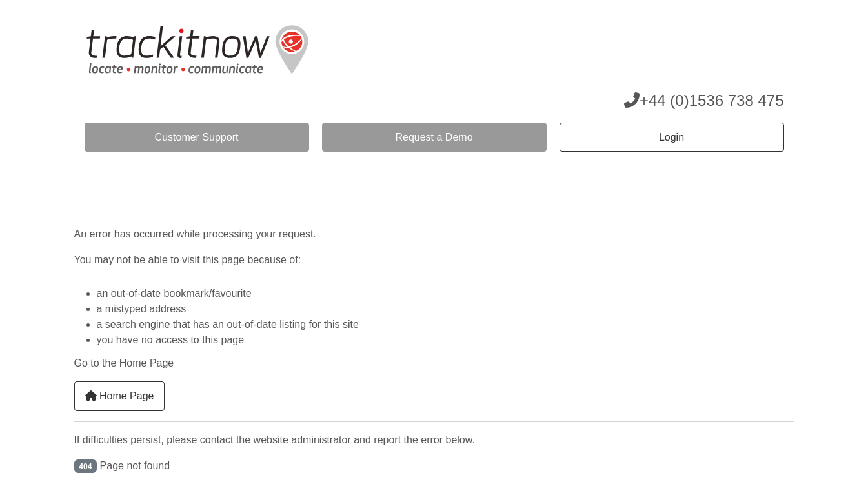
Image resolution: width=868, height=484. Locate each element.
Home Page (120, 396)
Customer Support (197, 137)
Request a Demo (434, 137)
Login (671, 137)
